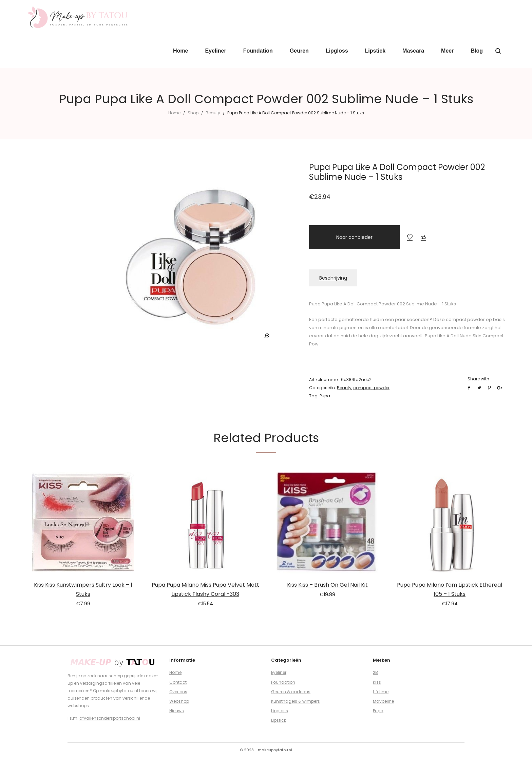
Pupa (325, 396)
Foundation (283, 682)
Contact (178, 682)
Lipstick (279, 720)
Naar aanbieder (354, 237)
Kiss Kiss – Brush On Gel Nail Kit (327, 585)
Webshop (179, 701)
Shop (193, 113)
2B (375, 672)
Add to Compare (423, 237)
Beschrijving (333, 278)
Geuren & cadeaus (291, 692)
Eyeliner (279, 672)
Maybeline (383, 701)
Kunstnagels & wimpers (296, 701)
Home (174, 113)
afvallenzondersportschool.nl (110, 718)
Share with (478, 379)
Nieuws (177, 711)
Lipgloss (280, 711)
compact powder (371, 388)
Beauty (213, 113)
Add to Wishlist (410, 237)
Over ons (178, 692)
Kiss (377, 682)
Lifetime (381, 692)
